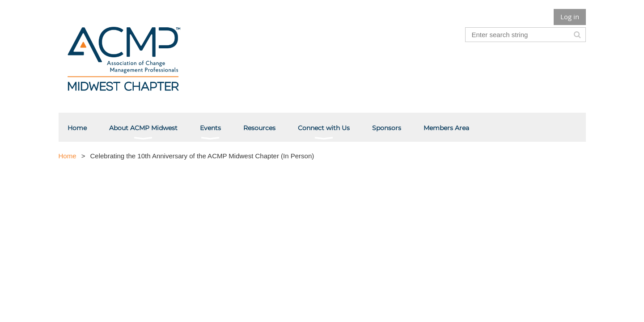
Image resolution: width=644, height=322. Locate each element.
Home (68, 156)
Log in (570, 17)
